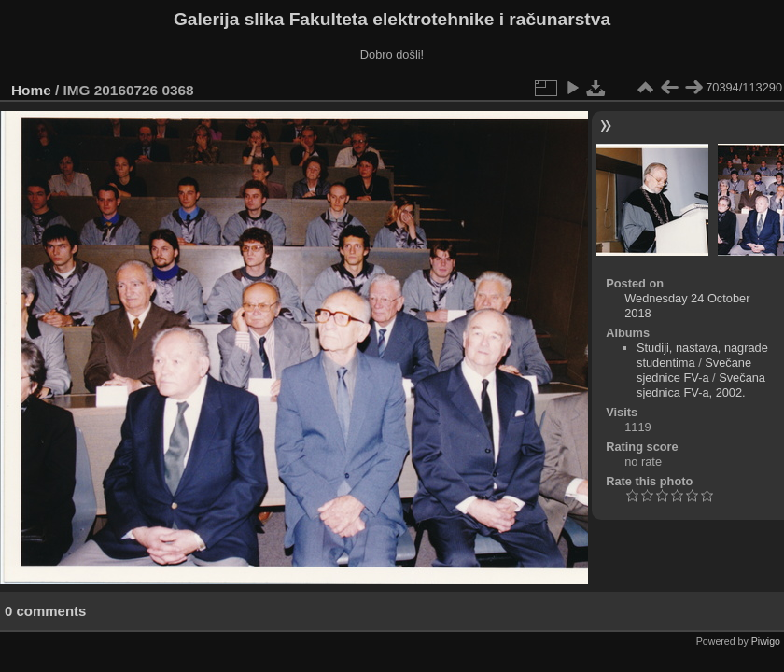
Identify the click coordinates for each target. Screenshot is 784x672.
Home (31, 90)
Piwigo (766, 641)
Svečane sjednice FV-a (694, 370)
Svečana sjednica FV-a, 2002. (701, 385)
